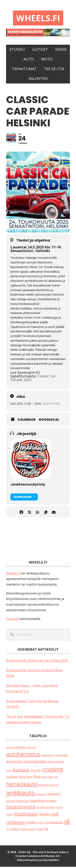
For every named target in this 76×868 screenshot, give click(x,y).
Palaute (12, 620)
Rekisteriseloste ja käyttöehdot (38, 861)
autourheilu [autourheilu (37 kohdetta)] (56, 763)
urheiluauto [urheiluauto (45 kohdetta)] (54, 824)
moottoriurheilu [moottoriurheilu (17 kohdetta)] (45, 808)
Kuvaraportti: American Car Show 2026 (37, 662)
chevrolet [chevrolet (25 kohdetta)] (36, 771)
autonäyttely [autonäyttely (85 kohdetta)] (35, 762)
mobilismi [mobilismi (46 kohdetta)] (37, 802)
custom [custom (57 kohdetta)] (12, 778)
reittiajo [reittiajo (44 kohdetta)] (44, 815)
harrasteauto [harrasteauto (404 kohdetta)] (22, 785)
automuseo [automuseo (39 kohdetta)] (14, 763)
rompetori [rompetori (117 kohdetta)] (16, 823)
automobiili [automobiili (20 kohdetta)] (61, 756)
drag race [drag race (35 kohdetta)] (26, 778)
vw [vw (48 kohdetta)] (46, 830)
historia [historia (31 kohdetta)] (43, 786)
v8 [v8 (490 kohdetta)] (67, 823)
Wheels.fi (38, 18)
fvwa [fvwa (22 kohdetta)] (50, 778)
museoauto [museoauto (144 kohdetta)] (26, 815)
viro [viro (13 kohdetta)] (8, 830)
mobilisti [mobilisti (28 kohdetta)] (51, 802)
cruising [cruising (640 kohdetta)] (53, 770)
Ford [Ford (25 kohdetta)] (44, 778)
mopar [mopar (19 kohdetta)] (59, 808)
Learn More (24, 498)
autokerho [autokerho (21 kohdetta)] (48, 756)
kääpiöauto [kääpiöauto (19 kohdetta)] (23, 802)
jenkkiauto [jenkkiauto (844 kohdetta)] (20, 794)
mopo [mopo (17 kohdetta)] (10, 815)
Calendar (26, 421)
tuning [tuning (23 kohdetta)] (41, 824)
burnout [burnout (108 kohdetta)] (21, 771)
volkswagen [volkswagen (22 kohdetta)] (28, 830)
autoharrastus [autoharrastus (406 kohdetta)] (23, 755)
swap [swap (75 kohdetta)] (31, 823)
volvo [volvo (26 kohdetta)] (40, 830)
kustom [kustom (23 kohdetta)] (11, 802)
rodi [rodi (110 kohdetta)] (55, 815)
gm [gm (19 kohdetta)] (56, 778)
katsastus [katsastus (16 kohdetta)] (41, 795)
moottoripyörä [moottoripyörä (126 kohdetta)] (21, 808)
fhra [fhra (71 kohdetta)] (37, 778)
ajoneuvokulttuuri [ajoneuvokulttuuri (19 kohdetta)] (16, 748)
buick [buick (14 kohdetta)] (9, 771)
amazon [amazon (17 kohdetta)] (32, 748)
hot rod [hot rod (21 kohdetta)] (54, 786)
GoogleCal (49, 421)
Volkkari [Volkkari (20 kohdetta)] (16, 830)
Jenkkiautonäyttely (28, 486)
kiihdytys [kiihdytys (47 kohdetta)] (54, 795)
